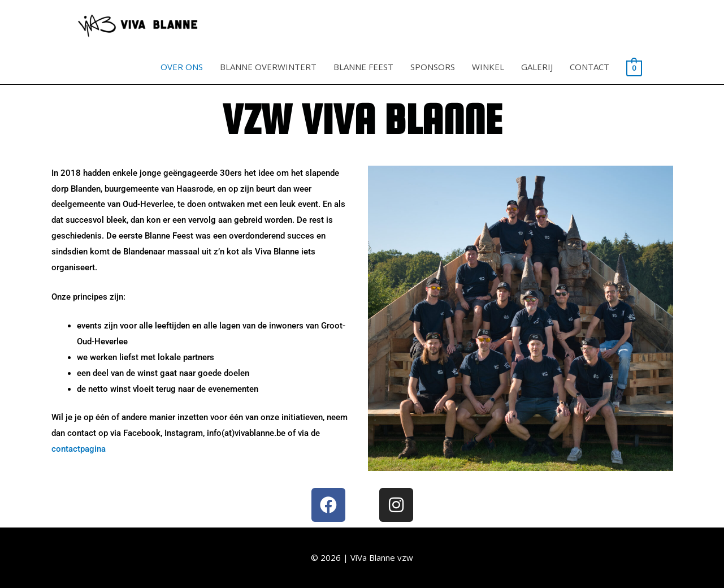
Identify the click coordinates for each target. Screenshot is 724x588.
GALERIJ (537, 67)
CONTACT (589, 67)
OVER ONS (182, 67)
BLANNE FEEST (363, 67)
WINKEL (488, 67)
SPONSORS (433, 67)
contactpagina (79, 449)
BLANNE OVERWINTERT (268, 67)
